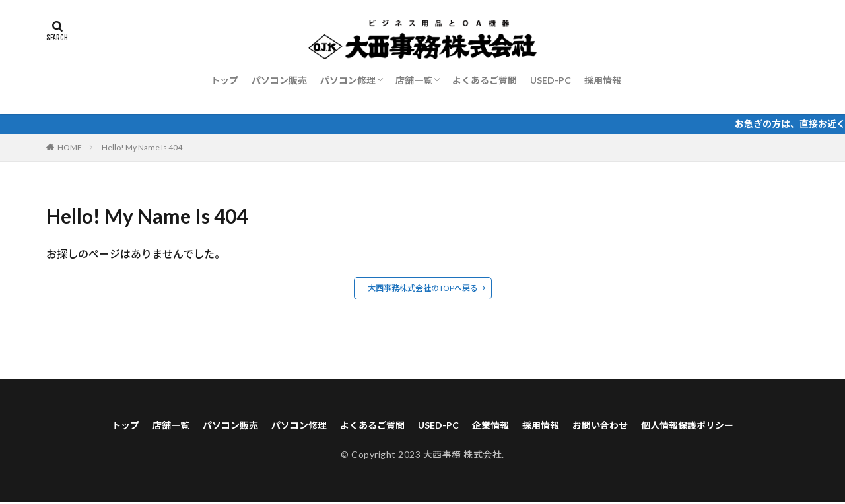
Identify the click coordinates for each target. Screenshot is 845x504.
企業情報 (497, 426)
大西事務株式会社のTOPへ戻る (423, 288)
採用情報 (603, 80)
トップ (224, 80)
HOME (70, 147)
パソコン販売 (279, 80)
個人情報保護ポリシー (716, 426)
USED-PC (551, 80)
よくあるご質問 (485, 80)
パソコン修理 (348, 80)
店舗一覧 (414, 80)
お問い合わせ (619, 426)
